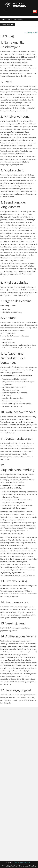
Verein (10, 20)
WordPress (14, 866)
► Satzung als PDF (31, 33)
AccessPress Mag (30, 866)
